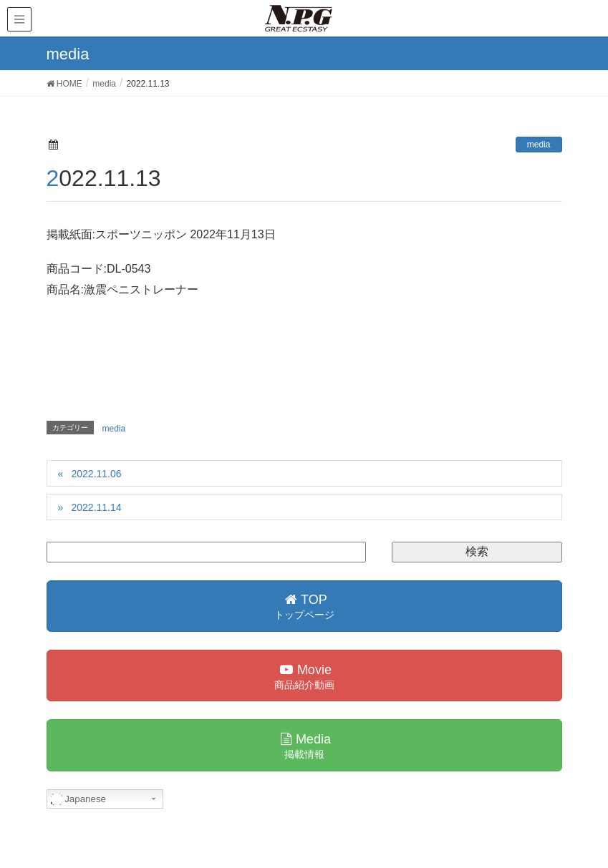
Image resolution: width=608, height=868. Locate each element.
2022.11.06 (96, 474)
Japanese (79, 799)
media (539, 145)
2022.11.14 (96, 507)
